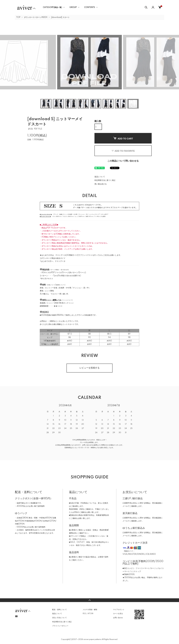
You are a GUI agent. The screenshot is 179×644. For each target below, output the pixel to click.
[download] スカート (60, 17)
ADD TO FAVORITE (123, 151)
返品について (100, 177)
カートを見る (118, 614)
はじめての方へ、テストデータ (53, 261)
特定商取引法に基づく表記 (105, 180)
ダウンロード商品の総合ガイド (53, 258)
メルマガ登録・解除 (90, 610)
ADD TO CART (123, 138)
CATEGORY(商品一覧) (52, 7)
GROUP (73, 7)
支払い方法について (59, 618)
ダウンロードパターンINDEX (36, 17)
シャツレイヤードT (95, 214)
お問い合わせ (118, 618)
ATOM (90, 614)
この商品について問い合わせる (123, 161)
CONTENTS (90, 7)
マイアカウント (119, 610)
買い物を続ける (101, 184)
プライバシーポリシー (60, 626)
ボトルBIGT (105, 214)
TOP (18, 17)
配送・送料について (59, 610)
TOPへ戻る (89, 600)
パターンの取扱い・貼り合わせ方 (59, 270)
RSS (84, 614)
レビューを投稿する (89, 368)
